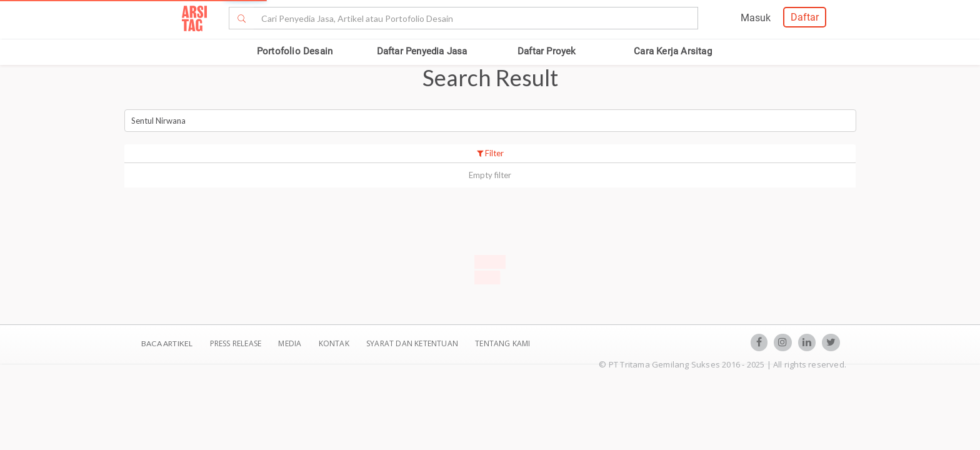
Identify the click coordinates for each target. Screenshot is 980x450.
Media (291, 343)
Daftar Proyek (547, 51)
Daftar (805, 17)
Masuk (756, 18)
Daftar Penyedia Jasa (422, 51)
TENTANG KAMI (502, 343)
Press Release (235, 343)
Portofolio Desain (295, 51)
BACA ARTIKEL (167, 343)
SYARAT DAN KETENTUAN (413, 343)
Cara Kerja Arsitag (673, 51)
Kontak (335, 343)
